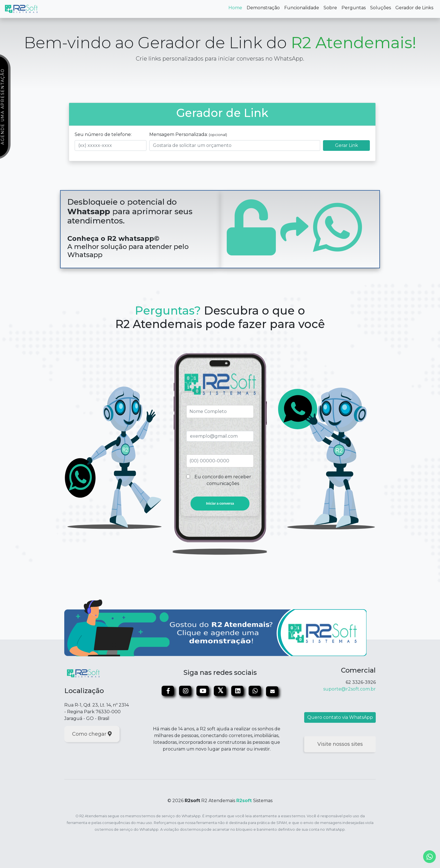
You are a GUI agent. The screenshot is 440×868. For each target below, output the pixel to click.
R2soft (244, 801)
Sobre (330, 8)
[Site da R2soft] (83, 673)
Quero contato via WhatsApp (340, 717)
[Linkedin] (238, 692)
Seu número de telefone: (103, 134)
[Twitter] (221, 692)
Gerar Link (347, 145)
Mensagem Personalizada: (188, 134)
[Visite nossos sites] (340, 744)
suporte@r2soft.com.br (350, 689)
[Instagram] (186, 692)
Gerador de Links (414, 8)
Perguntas (354, 8)
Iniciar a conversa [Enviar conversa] (220, 504)
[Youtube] (203, 692)
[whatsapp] (429, 857)
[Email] (272, 692)
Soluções (381, 8)
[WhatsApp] (255, 692)
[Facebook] (168, 692)
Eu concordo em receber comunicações (223, 480)
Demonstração (263, 8)
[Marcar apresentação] (215, 627)
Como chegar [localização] (92, 734)
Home (236, 7)
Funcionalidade (302, 8)
